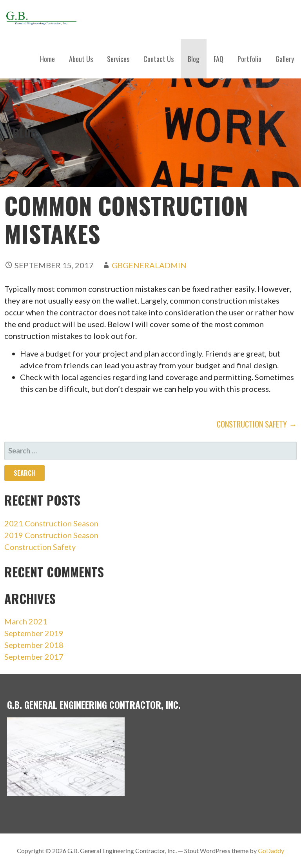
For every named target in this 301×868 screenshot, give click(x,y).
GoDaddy (271, 851)
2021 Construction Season (51, 523)
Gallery (285, 59)
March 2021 (26, 621)
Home (47, 59)
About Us (81, 59)
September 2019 (34, 633)
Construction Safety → (257, 424)
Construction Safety (40, 547)
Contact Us (159, 59)
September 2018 (34, 645)
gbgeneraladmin (149, 265)
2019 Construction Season (51, 535)
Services (118, 59)
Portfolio (249, 59)
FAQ (218, 59)
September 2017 (34, 657)
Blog (194, 59)
